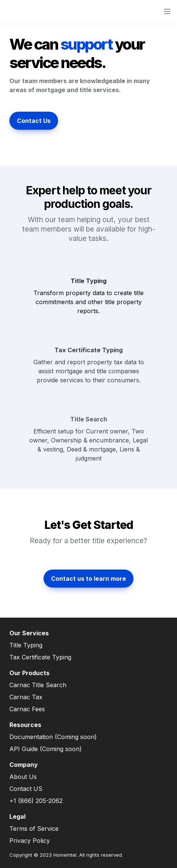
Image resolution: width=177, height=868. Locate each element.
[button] (12, 12)
